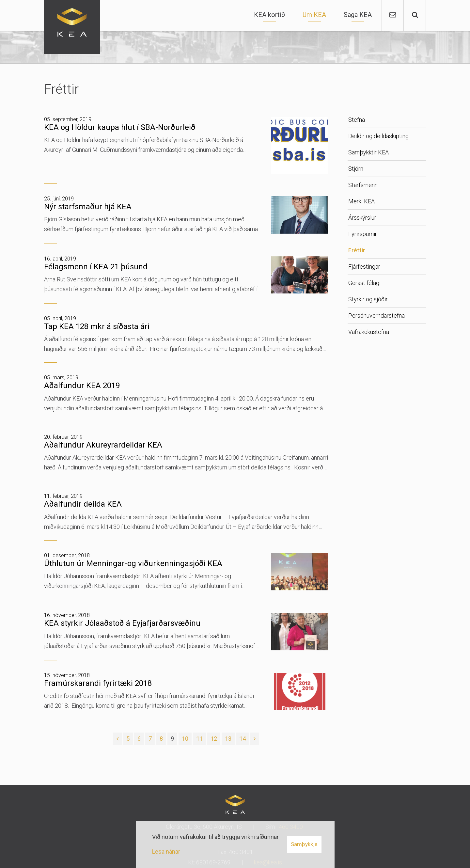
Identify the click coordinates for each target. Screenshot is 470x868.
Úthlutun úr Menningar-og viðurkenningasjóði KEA (133, 563)
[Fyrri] (117, 739)
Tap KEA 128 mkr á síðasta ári (97, 326)
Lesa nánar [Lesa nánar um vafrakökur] (166, 852)
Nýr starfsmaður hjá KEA (88, 207)
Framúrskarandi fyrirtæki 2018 (98, 683)
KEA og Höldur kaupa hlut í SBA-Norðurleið (120, 127)
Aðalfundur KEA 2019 (82, 386)
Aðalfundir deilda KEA (83, 504)
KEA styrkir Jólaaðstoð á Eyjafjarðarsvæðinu (122, 623)
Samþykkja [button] (304, 844)
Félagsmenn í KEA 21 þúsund (96, 267)
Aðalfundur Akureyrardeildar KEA (103, 445)
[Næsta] (255, 739)
